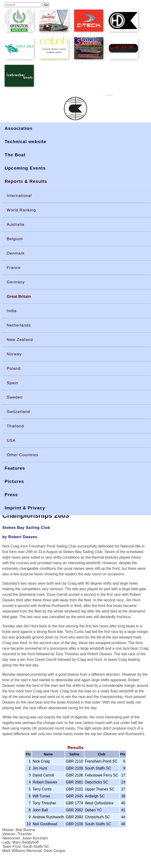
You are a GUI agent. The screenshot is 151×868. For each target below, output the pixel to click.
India (12, 311)
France (14, 268)
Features (15, 468)
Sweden (15, 397)
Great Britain (19, 296)
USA (11, 440)
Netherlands (19, 325)
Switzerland (18, 412)
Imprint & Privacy (25, 508)
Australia (16, 224)
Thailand (15, 426)
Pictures (14, 481)
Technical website (25, 142)
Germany (16, 282)
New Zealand (20, 340)
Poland (14, 368)
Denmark (16, 253)
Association (19, 128)
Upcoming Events (25, 168)
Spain (12, 383)
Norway (14, 354)
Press (11, 495)
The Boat (15, 155)
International (19, 196)
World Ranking (21, 210)
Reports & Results (26, 181)
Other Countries (23, 455)
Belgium (15, 239)
